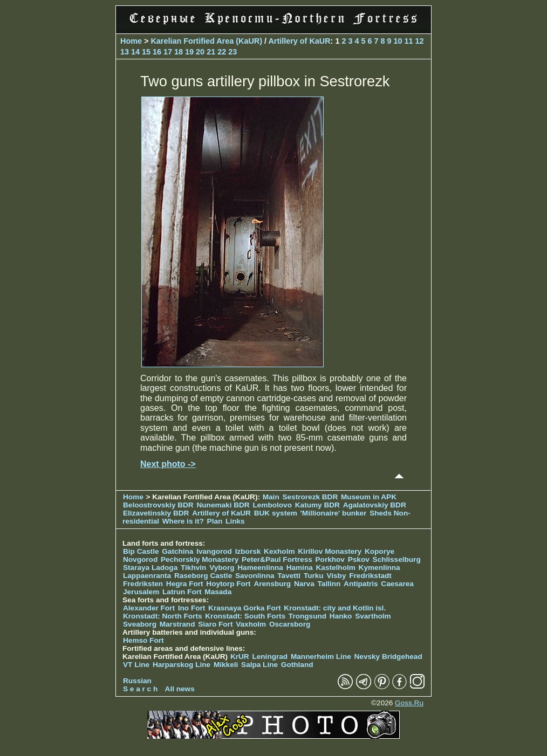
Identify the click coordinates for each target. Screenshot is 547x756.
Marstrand (177, 624)
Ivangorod (214, 551)
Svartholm (373, 616)
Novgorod (140, 559)
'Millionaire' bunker (334, 513)
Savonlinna (255, 576)
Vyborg (222, 568)
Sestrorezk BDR (310, 497)
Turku (314, 576)
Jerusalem (141, 592)
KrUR (240, 657)
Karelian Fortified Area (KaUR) (206, 41)
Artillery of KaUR (299, 41)
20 (200, 52)
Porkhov (330, 559)
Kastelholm (336, 568)
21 (211, 52)
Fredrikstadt (370, 576)
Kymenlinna (380, 568)
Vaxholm (251, 624)
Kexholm (279, 551)
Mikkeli (226, 665)
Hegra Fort (185, 584)
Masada (218, 592)
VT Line (136, 665)
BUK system (276, 513)
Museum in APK (369, 497)
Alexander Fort (149, 608)
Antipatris (361, 584)
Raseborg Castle (203, 576)
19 (189, 52)
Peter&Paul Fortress (277, 559)
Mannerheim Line (321, 657)
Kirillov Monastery (330, 551)
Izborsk (248, 551)
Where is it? (183, 521)
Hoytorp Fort (228, 584)
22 (222, 52)
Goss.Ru (409, 703)
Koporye (380, 551)
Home (131, 41)
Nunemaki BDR (223, 505)
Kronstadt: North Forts (163, 616)
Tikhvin (193, 568)
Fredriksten (143, 584)
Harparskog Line (182, 665)
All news (180, 689)
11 (409, 41)
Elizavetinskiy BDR (156, 513)
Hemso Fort (143, 640)
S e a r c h (140, 689)
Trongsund (307, 616)
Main (271, 497)
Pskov (359, 559)
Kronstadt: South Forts (245, 616)
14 (135, 52)
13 (125, 52)
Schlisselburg (397, 559)
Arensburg (272, 584)
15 (146, 52)
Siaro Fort (215, 624)
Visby (336, 576)
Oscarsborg (290, 624)
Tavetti (289, 576)
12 (420, 41)
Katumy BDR (317, 505)
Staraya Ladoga (150, 568)
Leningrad (270, 657)
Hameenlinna (260, 568)
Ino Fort (192, 608)
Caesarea (397, 584)
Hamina (300, 568)
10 (398, 41)
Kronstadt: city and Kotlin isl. (335, 608)
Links (235, 521)
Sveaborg (140, 624)
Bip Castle (141, 551)
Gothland (297, 665)
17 (168, 52)
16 (157, 52)
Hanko (341, 616)
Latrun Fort (182, 592)
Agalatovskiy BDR (375, 505)
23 (233, 52)
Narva (304, 584)
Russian (137, 681)
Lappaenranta (147, 576)
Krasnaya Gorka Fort (244, 608)
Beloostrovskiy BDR (158, 505)
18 (179, 52)
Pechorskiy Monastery (200, 559)
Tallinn (329, 584)
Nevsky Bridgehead (388, 657)
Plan (215, 521)
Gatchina (177, 551)
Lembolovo (272, 505)
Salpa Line (259, 665)
